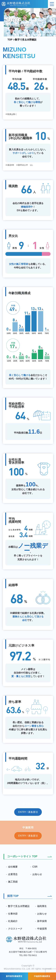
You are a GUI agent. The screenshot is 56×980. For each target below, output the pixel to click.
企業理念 (13, 874)
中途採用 (42, 929)
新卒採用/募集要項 (14, 976)
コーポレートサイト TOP (22, 856)
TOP (10, 40)
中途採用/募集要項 (42, 976)
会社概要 (13, 867)
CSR (35, 867)
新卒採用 (42, 921)
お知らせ (37, 874)
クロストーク (15, 929)
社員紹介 (13, 921)
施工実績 (13, 882)
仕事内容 (13, 914)
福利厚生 (42, 906)
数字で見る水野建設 (19, 906)
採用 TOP (13, 896)
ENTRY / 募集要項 (28, 812)
